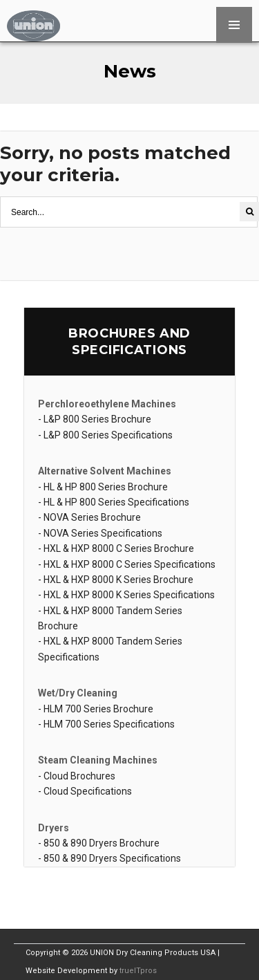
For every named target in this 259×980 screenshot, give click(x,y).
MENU (234, 25)
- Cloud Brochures (77, 776)
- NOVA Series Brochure (89, 517)
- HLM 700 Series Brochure (96, 709)
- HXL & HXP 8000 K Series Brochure (116, 580)
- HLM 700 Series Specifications (106, 724)
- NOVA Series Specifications (100, 533)
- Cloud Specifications (85, 791)
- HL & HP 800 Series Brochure (103, 487)
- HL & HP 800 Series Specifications (114, 502)
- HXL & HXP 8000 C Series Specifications (127, 564)
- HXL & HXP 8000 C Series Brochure (116, 548)
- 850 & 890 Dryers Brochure (99, 843)
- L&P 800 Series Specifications (105, 435)
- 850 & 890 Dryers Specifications (109, 858)
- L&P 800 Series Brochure (95, 419)
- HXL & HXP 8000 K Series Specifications (126, 595)
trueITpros (138, 971)
